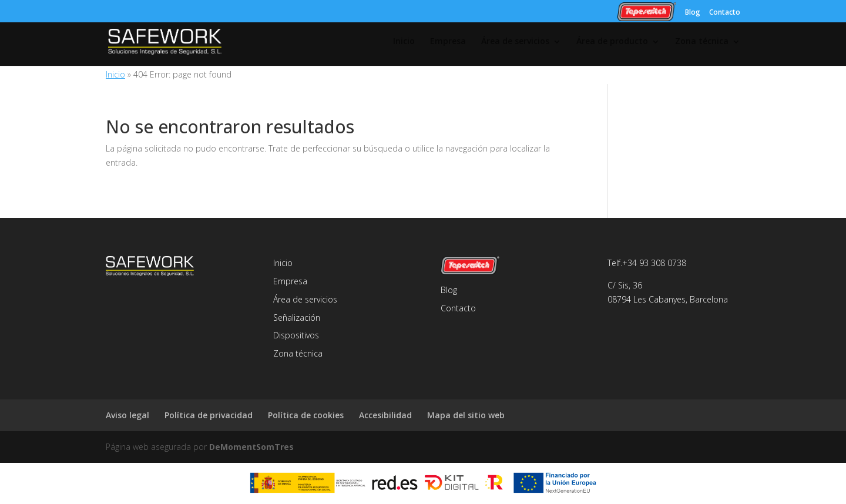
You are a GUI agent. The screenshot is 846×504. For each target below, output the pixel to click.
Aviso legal (127, 415)
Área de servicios (515, 42)
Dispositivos (296, 335)
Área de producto (612, 42)
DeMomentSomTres (251, 447)
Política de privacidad (209, 415)
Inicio (404, 42)
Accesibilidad (385, 415)
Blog (693, 12)
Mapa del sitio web (466, 415)
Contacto (725, 12)
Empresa (448, 42)
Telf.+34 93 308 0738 (647, 263)
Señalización (297, 317)
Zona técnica (702, 42)
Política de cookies (306, 415)
